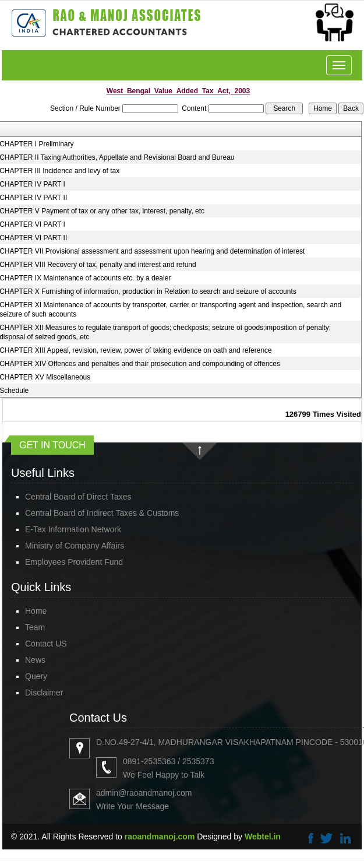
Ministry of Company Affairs (75, 546)
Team (35, 627)
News (35, 660)
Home (36, 611)
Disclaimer (44, 693)
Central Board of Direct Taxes (78, 497)
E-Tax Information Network (73, 529)
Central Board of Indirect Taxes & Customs (102, 513)
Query (36, 676)
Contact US (46, 644)
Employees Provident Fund (74, 562)
